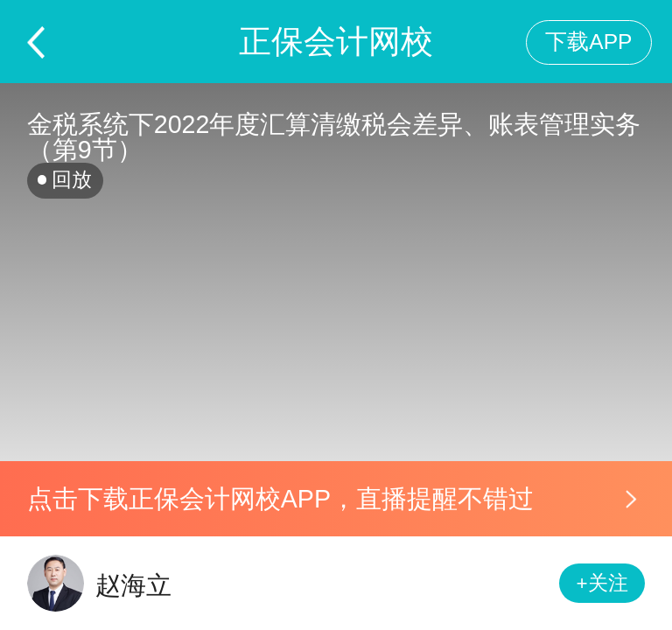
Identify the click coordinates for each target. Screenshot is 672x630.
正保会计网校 (336, 42)
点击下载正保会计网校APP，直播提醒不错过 (280, 499)
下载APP (588, 42)
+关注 (602, 583)
